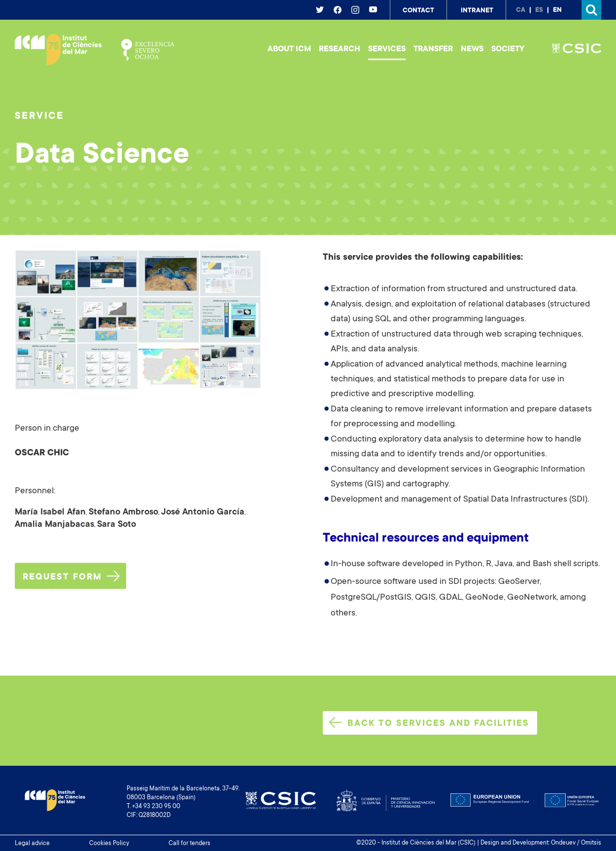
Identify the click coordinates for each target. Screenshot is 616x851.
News (472, 49)
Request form (71, 577)
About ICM (289, 49)
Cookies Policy (109, 844)
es (539, 10)
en (557, 10)
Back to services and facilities (429, 723)
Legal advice (32, 844)
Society (508, 49)
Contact (418, 11)
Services (387, 49)
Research (340, 49)
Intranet (477, 11)
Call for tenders (189, 844)
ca (521, 10)
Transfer (433, 49)
